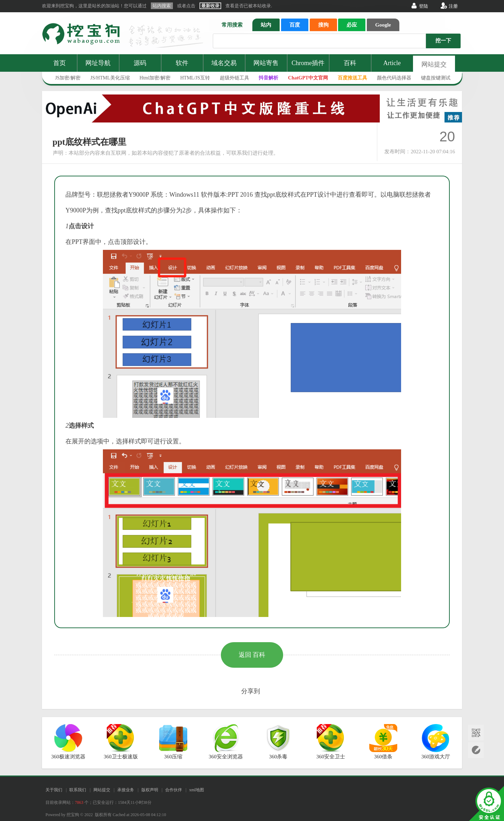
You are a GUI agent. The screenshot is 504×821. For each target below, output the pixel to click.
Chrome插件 (308, 63)
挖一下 (443, 41)
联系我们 (78, 790)
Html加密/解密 (155, 78)
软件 (182, 63)
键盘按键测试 (436, 78)
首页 (59, 63)
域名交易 (224, 63)
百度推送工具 (352, 78)
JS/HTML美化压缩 (110, 78)
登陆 (423, 6)
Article (392, 63)
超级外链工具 (234, 78)
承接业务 (126, 790)
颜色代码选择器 (394, 78)
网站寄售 (266, 63)
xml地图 (197, 790)
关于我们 (54, 790)
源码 (140, 63)
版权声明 (150, 790)
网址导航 (98, 63)
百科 (350, 63)
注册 (453, 6)
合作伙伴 (174, 790)
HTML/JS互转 (195, 78)
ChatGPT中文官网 (308, 78)
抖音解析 (268, 78)
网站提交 (434, 64)
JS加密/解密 (68, 78)
